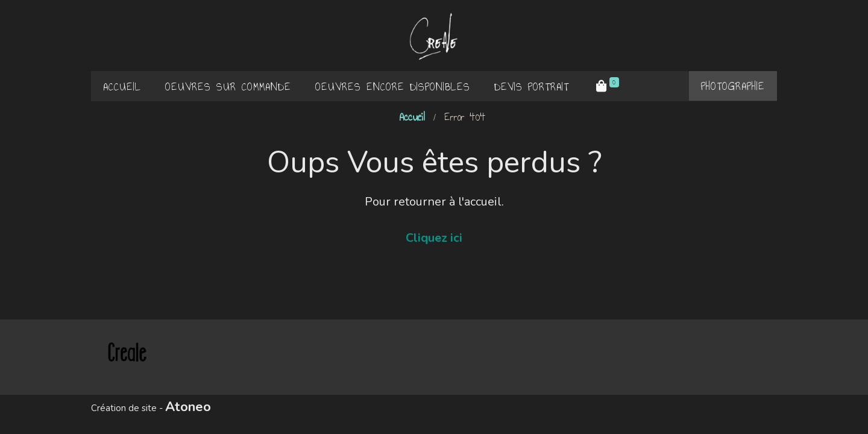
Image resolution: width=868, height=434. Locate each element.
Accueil (412, 117)
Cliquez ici (434, 238)
